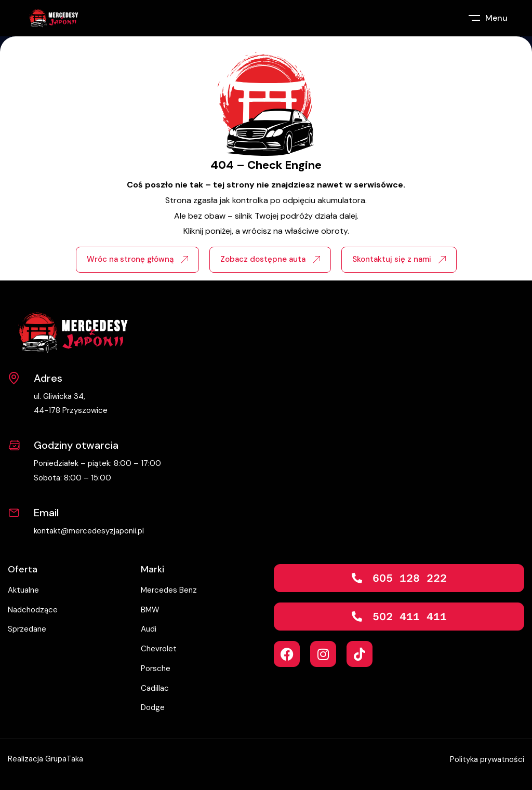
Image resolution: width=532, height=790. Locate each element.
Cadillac (155, 688)
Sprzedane (27, 629)
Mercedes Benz (169, 590)
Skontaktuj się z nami (399, 259)
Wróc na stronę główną (137, 259)
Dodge (153, 707)
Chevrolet (159, 649)
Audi (149, 629)
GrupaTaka (64, 759)
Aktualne (23, 590)
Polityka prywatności (487, 759)
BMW (150, 610)
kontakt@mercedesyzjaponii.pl (89, 531)
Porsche (156, 668)
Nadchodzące (33, 610)
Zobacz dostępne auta (270, 259)
